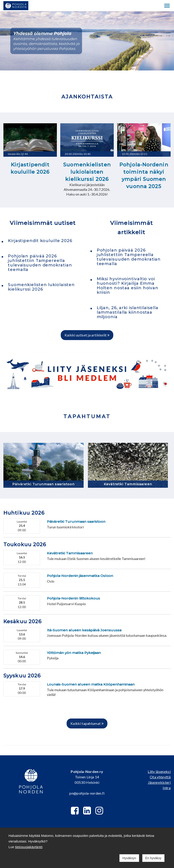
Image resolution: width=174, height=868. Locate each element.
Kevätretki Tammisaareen (128, 484)
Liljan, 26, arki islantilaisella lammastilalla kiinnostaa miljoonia (128, 312)
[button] (167, 6)
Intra (167, 788)
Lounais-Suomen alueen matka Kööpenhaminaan (91, 684)
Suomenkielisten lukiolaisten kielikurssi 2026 (87, 172)
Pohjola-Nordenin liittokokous (73, 598)
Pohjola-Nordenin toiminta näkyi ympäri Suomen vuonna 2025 (144, 176)
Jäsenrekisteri (159, 782)
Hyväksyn (129, 858)
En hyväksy (153, 858)
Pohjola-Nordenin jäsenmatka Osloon (80, 576)
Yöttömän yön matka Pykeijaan (74, 653)
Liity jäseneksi (159, 771)
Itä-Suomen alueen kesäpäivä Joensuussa (84, 630)
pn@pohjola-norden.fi (87, 793)
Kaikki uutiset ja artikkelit (87, 335)
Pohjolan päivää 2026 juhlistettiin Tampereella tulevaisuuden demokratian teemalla (40, 263)
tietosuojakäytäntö (29, 847)
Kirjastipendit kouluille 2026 (30, 168)
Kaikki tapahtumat (87, 723)
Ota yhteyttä (160, 777)
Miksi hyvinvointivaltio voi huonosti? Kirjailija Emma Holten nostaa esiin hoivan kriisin (128, 286)
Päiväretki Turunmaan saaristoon (43, 484)
